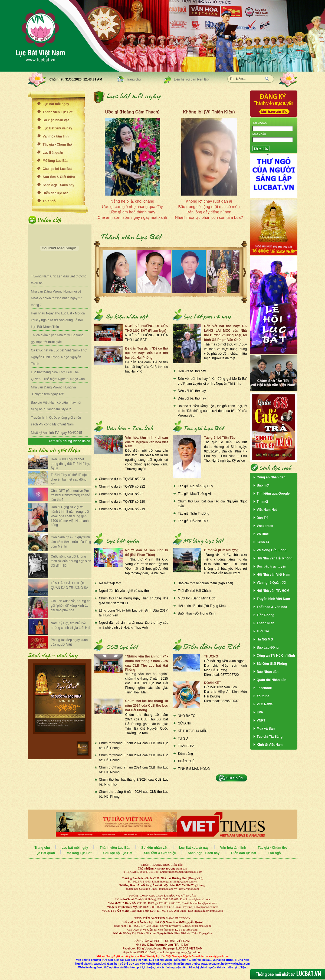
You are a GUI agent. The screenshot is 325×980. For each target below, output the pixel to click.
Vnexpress (265, 526)
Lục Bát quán (53, 153)
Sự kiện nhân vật (56, 120)
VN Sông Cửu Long (272, 550)
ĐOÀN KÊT (213, 683)
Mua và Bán (266, 729)
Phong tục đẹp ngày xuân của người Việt (69, 642)
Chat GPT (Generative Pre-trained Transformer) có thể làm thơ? (70, 495)
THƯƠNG (211, 656)
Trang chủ (134, 79)
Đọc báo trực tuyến (272, 566)
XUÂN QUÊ (186, 761)
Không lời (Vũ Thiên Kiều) (209, 112)
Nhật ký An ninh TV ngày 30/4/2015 (56, 433)
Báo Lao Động (268, 647)
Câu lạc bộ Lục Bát (57, 169)
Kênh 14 (263, 542)
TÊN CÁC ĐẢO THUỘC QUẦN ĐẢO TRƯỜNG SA (70, 585)
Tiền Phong (266, 615)
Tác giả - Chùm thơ (57, 145)
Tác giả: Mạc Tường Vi (194, 494)
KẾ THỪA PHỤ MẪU (193, 731)
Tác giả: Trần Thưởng (193, 514)
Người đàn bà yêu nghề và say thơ (124, 591)
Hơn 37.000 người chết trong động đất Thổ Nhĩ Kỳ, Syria (70, 464)
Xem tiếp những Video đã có (69, 441)
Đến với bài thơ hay (192, 371)
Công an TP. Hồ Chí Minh (276, 656)
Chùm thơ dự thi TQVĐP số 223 (122, 479)
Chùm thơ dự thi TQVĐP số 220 (122, 502)
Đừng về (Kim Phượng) (222, 550)
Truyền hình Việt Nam (273, 599)
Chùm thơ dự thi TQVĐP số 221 (122, 494)
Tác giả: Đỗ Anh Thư (193, 521)
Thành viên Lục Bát (58, 112)
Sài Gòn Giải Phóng (272, 664)
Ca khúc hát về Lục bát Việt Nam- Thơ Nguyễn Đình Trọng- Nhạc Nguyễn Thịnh (58, 357)
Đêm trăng (185, 754)
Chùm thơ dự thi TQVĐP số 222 (122, 486)
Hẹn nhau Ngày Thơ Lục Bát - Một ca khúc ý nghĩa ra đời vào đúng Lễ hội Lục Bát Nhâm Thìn (58, 320)
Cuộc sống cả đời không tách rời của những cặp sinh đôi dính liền (71, 561)
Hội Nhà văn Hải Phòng (275, 558)
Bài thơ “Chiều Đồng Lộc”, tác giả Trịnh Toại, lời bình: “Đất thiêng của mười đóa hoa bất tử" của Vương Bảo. (213, 411)
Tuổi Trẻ (263, 631)
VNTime (263, 534)
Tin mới (262, 502)
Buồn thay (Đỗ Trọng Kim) (197, 613)
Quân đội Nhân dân (272, 680)
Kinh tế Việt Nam (270, 745)
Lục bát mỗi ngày (56, 104)
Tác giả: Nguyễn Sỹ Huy (195, 486)
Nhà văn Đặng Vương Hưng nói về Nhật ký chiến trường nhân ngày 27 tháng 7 (56, 298)
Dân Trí (262, 518)
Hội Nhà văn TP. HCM (273, 591)
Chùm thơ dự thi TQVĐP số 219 (122, 509)
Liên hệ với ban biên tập (191, 79)
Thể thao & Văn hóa (272, 607)
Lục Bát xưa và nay (58, 128)
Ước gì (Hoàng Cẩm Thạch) (132, 112)
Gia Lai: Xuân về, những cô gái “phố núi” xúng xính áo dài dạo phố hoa (71, 606)
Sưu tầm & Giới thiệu (59, 177)
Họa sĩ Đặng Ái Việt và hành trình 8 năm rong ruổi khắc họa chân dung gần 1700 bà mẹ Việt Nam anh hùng (70, 516)
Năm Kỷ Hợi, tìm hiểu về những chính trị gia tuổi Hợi (70, 625)
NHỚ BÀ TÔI (187, 716)
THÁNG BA (186, 746)
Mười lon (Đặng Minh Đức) (197, 598)
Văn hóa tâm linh (56, 136)
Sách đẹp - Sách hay (59, 185)
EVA (260, 712)
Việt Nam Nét (267, 510)
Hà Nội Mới (265, 639)
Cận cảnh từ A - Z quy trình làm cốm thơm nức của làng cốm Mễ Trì (71, 542)
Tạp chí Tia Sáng (270, 737)
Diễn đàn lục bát (55, 193)
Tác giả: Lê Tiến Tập (220, 438)
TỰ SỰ (183, 739)
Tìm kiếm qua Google (273, 494)
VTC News (265, 704)
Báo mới (263, 485)
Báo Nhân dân (268, 672)
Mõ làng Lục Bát (55, 161)
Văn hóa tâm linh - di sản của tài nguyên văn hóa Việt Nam (147, 442)
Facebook (264, 688)
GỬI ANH (185, 723)
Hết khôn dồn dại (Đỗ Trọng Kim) (202, 606)
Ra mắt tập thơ (110, 583)
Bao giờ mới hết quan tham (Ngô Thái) (205, 583)
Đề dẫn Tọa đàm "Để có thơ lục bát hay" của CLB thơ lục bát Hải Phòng (147, 353)
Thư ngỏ (49, 201)
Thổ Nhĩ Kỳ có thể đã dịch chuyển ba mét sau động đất (70, 479)
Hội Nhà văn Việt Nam (274, 575)
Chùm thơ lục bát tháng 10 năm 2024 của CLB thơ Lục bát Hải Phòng (147, 706)
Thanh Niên (266, 623)
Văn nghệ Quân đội (272, 583)
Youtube (263, 696)
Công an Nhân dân (271, 477)
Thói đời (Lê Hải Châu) (194, 591)
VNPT (261, 720)
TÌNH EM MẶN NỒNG (194, 769)
